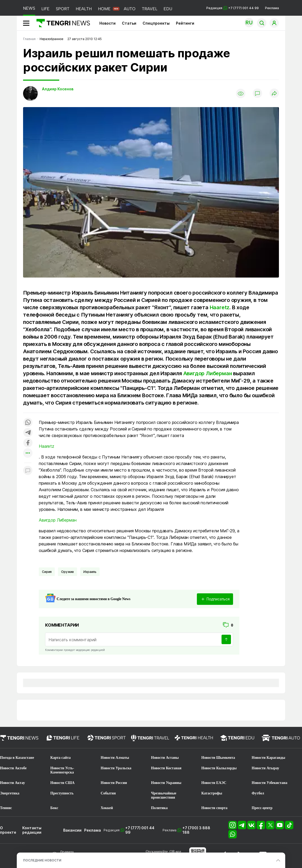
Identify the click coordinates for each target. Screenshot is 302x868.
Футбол (258, 793)
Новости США (62, 783)
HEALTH (84, 9)
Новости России (114, 783)
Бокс (54, 808)
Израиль (90, 572)
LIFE (45, 9)
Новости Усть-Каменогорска (62, 770)
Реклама (272, 8)
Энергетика (10, 793)
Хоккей (107, 808)
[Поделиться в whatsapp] (28, 423)
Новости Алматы (115, 758)
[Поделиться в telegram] (28, 433)
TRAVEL (150, 9)
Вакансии (72, 830)
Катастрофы (212, 793)
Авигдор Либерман (208, 373)
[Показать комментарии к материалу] (28, 471)
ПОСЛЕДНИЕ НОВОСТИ (42, 860)
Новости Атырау (265, 768)
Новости (107, 23)
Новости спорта (214, 808)
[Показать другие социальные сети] (28, 453)
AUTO (130, 9)
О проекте (8, 830)
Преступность (62, 793)
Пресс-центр (262, 808)
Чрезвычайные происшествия (164, 795)
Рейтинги (185, 23)
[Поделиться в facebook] (28, 443)
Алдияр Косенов (58, 89)
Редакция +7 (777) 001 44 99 (233, 8)
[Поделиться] (274, 94)
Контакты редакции (32, 830)
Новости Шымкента (218, 758)
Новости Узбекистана (269, 783)
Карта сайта (61, 758)
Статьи (129, 23)
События (108, 793)
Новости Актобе (13, 768)
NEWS (29, 8)
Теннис (6, 808)
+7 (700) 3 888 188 (196, 830)
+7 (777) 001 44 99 (140, 830)
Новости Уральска (116, 768)
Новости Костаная (166, 768)
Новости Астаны (165, 758)
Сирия (47, 572)
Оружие (68, 572)
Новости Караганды (268, 758)
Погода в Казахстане (17, 758)
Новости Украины (166, 783)
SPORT (63, 9)
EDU (168, 9)
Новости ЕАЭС (214, 783)
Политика (159, 808)
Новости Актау (12, 783)
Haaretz (220, 307)
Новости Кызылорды (219, 768)
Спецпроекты (156, 23)
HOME (104, 9)
